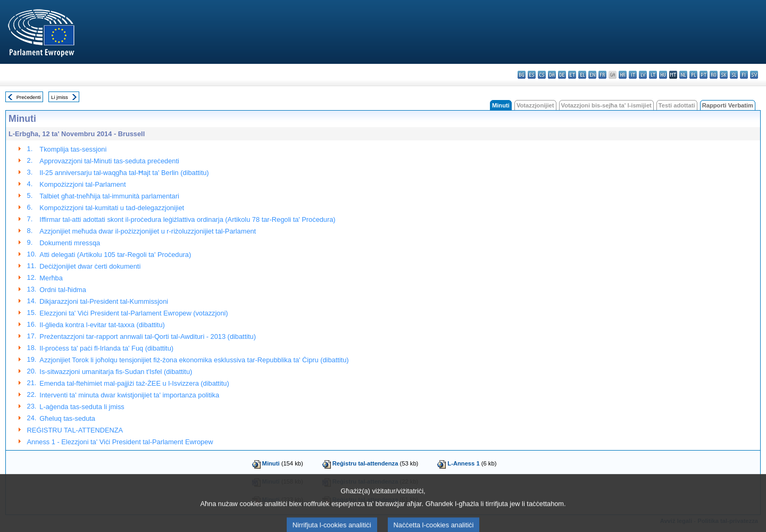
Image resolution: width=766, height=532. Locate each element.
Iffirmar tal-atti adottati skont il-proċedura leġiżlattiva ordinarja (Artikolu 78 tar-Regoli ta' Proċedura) (187, 219)
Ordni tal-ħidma (63, 290)
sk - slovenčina (724, 75)
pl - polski (693, 75)
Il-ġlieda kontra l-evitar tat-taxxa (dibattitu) (102, 325)
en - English (592, 75)
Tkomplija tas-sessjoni (73, 149)
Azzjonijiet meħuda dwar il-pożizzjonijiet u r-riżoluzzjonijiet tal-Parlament (148, 231)
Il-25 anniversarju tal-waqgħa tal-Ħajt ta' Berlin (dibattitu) (124, 173)
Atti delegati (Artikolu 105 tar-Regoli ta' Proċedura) (115, 255)
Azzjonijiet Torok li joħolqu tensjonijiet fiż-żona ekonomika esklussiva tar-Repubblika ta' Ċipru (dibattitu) (194, 360)
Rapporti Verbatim (728, 105)
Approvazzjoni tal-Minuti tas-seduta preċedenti (109, 161)
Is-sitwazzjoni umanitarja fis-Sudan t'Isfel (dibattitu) (116, 372)
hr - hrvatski (623, 75)
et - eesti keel (572, 75)
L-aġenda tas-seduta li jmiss (82, 407)
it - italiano (633, 75)
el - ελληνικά (582, 75)
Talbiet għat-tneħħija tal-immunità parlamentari (109, 196)
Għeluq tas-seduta (67, 418)
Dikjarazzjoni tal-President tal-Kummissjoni (104, 301)
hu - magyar (663, 75)
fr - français (602, 75)
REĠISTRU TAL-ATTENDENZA (75, 430)
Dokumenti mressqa (70, 243)
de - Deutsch (562, 75)
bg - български (522, 75)
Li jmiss (60, 97)
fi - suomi (744, 75)
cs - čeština (542, 75)
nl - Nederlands (683, 75)
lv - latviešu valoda (643, 75)
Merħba (51, 278)
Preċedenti (29, 97)
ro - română (714, 75)
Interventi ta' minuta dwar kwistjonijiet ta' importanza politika (129, 395)
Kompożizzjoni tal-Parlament (82, 184)
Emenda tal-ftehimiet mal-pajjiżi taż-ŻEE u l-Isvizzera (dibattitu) (134, 383)
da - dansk (552, 75)
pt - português (703, 75)
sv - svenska (754, 75)
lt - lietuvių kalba (653, 75)
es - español (532, 75)
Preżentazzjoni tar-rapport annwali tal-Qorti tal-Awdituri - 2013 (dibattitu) (148, 336)
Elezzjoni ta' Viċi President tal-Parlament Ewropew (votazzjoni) (134, 313)
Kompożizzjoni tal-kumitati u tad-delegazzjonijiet (112, 208)
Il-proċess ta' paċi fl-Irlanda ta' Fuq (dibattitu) (106, 348)
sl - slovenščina (734, 75)
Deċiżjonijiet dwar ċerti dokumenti (90, 266)
